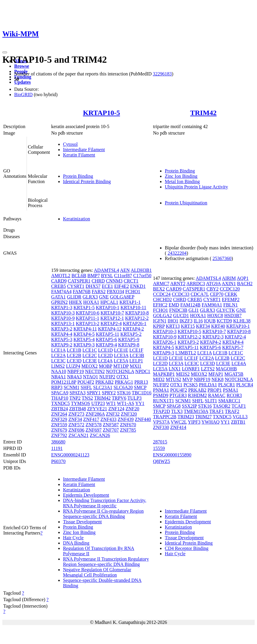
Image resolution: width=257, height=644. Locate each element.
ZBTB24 (60, 409)
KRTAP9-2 (62, 345)
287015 (160, 442)
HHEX (75, 302)
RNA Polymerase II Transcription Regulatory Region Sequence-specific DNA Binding (106, 562)
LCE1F (136, 350)
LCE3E (90, 361)
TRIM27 (203, 417)
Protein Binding (78, 176)
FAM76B (82, 292)
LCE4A (105, 361)
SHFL (87, 387)
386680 (58, 442)
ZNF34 (75, 419)
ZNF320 (129, 414)
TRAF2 (232, 411)
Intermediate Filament (84, 150)
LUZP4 (73, 366)
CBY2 (212, 289)
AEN (125, 270)
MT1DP (121, 366)
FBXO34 (115, 292)
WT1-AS (126, 403)
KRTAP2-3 (213, 337)
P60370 (58, 461)
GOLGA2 (162, 315)
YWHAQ (210, 422)
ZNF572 (76, 425)
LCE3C (58, 361)
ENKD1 (138, 286)
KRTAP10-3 (63, 313)
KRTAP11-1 (87, 318)
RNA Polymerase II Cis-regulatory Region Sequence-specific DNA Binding (103, 514)
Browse (22, 66)
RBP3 (57, 387)
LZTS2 (208, 369)
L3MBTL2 (186, 353)
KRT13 (173, 326)
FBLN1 (231, 305)
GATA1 (58, 297)
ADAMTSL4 (106, 270)
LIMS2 (58, 366)
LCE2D (106, 355)
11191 (57, 448)
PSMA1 (231, 390)
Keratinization (77, 219)
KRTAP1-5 (84, 308)
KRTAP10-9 (63, 318)
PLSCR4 (245, 385)
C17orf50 (142, 276)
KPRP (159, 326)
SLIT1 (211, 401)
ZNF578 (93, 425)
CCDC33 (181, 294)
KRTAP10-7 (112, 313)
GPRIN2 (59, 302)
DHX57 (93, 286)
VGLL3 (240, 417)
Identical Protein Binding (87, 181)
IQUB (210, 321)
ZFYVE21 (97, 409)
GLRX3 (90, 297)
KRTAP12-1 (112, 318)
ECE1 (107, 286)
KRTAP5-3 (62, 339)
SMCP (140, 387)
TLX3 (177, 411)
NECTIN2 (95, 371)
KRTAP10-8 (137, 313)
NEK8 (218, 379)
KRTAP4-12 (110, 329)
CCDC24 (162, 294)
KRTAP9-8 (129, 345)
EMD (174, 305)
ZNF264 (59, 414)
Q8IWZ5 (161, 461)
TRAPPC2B (165, 417)
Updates (22, 82)
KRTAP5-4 (84, 339)
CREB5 (59, 286)
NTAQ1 (90, 377)
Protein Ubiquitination (186, 203)
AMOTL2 (61, 276)
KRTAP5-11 (108, 334)
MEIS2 (183, 374)
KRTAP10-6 (88, 313)
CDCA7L (200, 294)
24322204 (177, 253)
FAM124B (190, 305)
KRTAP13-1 (63, 323)
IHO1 (173, 321)
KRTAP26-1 (135, 323)
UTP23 (98, 403)
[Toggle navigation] (5, 52)
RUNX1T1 (163, 401)
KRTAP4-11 (85, 329)
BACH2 (245, 284)
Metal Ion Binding (182, 181)
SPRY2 (109, 393)
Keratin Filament (79, 155)
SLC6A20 (123, 387)
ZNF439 (126, 419)
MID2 (159, 379)
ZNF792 (59, 435)
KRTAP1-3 (62, 308)
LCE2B (74, 355)
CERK (231, 294)
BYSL (107, 276)
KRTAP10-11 (134, 308)
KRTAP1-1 (130, 302)
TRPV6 (119, 398)
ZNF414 (178, 427)
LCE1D (106, 350)
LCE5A (121, 361)
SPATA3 (77, 393)
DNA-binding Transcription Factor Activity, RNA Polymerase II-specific (105, 503)
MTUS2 (173, 379)
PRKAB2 (105, 382)
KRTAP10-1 (108, 308)
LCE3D (74, 361)
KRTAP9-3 (84, 345)
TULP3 (135, 398)
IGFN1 (160, 321)
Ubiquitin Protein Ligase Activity (196, 187)
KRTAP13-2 (88, 323)
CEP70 (217, 294)
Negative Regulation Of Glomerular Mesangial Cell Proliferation (97, 572)
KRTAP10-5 (101, 113)
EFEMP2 (231, 300)
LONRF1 (191, 369)
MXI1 (136, 366)
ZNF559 (59, 425)
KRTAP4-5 (84, 334)
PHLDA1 (208, 385)
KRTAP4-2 (133, 329)
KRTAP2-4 (111, 323)
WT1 (111, 403)
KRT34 (203, 326)
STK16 (124, 393)
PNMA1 (161, 390)
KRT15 (188, 326)
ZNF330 (161, 427)
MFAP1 (216, 374)
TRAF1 (217, 411)
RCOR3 (234, 395)
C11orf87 (123, 276)
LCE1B (74, 350)
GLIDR (74, 297)
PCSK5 (190, 385)
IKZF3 (186, 321)
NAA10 (59, 371)
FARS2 (99, 292)
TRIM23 (186, 417)
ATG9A (213, 284)
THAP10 (60, 398)
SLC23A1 (103, 387)
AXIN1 (229, 284)
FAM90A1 (212, 305)
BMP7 (94, 276)
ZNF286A (95, 414)
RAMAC (217, 395)
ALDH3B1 (141, 270)
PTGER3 (178, 395)
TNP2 (75, 398)
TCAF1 (239, 406)
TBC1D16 (142, 393)
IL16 (198, 321)
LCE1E (121, 350)
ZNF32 (113, 414)
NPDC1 (143, 371)
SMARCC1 (229, 401)
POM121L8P (64, 382)
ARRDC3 (196, 284)
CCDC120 (230, 289)
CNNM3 (114, 281)
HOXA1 (91, 302)
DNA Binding (76, 543)
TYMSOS (81, 403)
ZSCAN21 (78, 435)
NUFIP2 (107, 377)
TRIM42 (203, 113)
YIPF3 (194, 422)
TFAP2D (161, 411)
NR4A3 (75, 377)
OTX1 (123, 377)
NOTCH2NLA (120, 371)
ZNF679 (59, 430)
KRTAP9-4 (106, 345)
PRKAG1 (124, 382)
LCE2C (90, 355)
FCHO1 (133, 292)
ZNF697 (93, 430)
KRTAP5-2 (131, 334)
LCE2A (58, 355)
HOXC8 (215, 315)
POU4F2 (86, 382)
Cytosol (70, 144)
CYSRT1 (76, 286)
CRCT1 (131, 281)
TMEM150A (196, 411)
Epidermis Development (86, 495)
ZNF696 (76, 430)
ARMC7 (161, 284)
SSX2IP (189, 406)
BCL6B (79, 276)
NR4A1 (59, 377)
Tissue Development (82, 522)
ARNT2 (178, 284)
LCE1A (58, 350)
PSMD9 (161, 395)
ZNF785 (128, 430)
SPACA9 (60, 393)
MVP (188, 379)
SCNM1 (71, 387)
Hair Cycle (73, 538)
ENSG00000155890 (172, 455)
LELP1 (136, 361)
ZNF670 (128, 425)
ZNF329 (59, 419)
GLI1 (194, 310)
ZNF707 (111, 430)
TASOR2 (222, 406)
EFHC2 (160, 305)
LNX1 (175, 369)
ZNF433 (109, 419)
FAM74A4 (61, 292)
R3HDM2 (198, 395)
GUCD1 (181, 315)
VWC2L (179, 422)
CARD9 (59, 281)
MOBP (105, 366)
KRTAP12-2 (137, 318)
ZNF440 (143, 419)
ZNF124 (116, 409)
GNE (104, 297)
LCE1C (90, 350)
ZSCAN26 (100, 435)
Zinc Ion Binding (181, 176)
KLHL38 (242, 321)
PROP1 (215, 390)
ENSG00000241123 (70, 455)
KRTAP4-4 (62, 334)
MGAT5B (234, 374)
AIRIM (229, 278)
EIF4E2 (122, 286)
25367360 (222, 258)
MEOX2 (89, 366)
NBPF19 (76, 371)
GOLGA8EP (122, 297)
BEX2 (159, 289)
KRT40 (218, 326)
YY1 (140, 403)
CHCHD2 (162, 300)
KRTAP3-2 (62, 329)
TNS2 (87, 398)
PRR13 (141, 382)
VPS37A (161, 422)
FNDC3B (178, 310)
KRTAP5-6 (106, 339)
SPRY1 (94, 393)
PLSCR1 (227, 385)
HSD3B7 (233, 315)
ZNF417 (91, 419)
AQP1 (243, 278)
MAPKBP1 (164, 374)
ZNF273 (76, 414)
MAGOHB (226, 369)
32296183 (162, 74)
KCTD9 (224, 321)
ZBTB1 (238, 422)
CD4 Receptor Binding (187, 548)
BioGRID (23, 95)
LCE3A (121, 355)
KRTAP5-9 (129, 339)
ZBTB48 (78, 409)
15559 (159, 448)
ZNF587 (111, 425)
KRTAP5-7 (233, 347)
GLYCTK (226, 310)
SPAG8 (173, 406)
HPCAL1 (109, 302)
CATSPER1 (79, 281)
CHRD (98, 281)
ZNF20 (132, 409)
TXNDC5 (60, 403)
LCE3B (137, 355)
